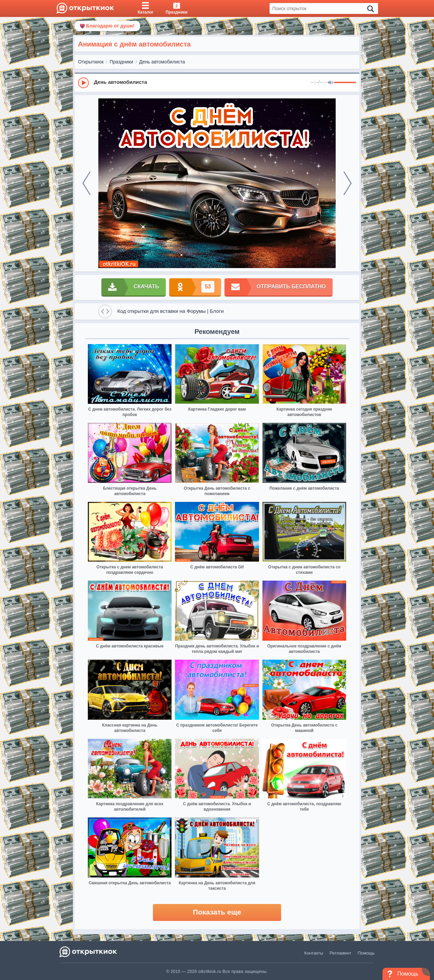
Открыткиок (91, 62)
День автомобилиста (162, 62)
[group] (217, 82)
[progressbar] (345, 83)
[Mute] (331, 83)
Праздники (121, 62)
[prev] (86, 183)
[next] (348, 183)
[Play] (83, 83)
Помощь (366, 953)
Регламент (340, 953)
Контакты (314, 953)
